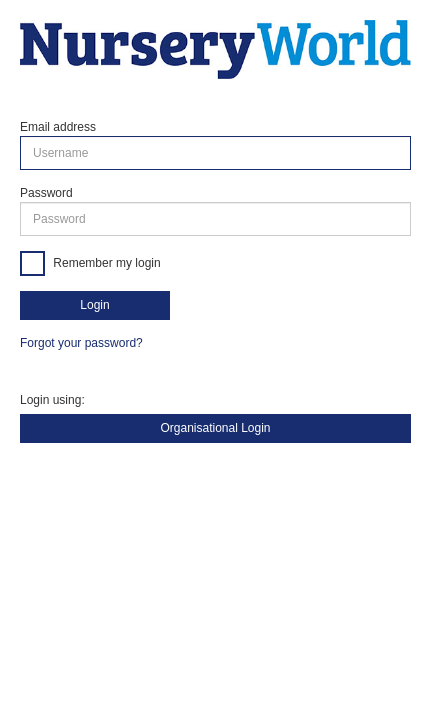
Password (46, 193)
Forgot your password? (81, 343)
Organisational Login (215, 428)
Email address (58, 127)
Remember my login (105, 263)
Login (94, 305)
